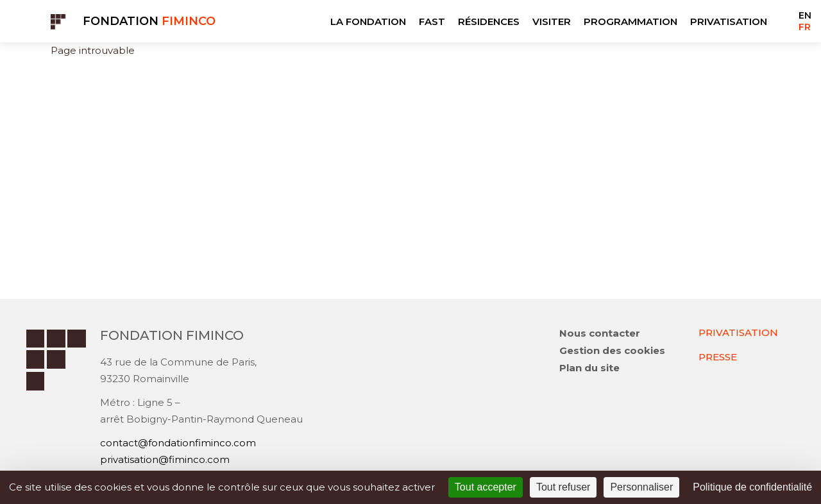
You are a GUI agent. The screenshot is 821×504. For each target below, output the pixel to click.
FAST (432, 21)
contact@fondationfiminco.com (178, 443)
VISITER (552, 21)
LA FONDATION (368, 21)
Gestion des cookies (612, 350)
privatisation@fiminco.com (165, 459)
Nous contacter (600, 333)
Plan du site (589, 368)
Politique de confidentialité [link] (752, 487)
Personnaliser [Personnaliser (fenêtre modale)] (641, 487)
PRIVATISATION (729, 21)
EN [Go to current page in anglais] (805, 15)
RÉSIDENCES (489, 21)
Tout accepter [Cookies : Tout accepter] (486, 487)
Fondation (149, 21)
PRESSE (718, 357)
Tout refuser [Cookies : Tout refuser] (563, 487)
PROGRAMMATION (631, 21)
